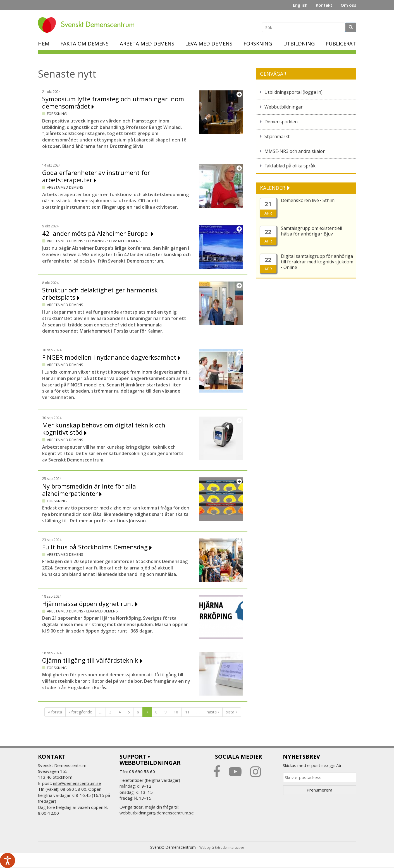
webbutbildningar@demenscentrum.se (157, 813)
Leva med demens (209, 44)
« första (55, 712)
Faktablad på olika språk (290, 166)
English (300, 5)
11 (187, 712)
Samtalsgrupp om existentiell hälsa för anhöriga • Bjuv (311, 231)
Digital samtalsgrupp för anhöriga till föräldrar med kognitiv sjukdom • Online (317, 262)
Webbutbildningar (284, 107)
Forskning (258, 44)
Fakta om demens (84, 44)
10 (176, 712)
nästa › (213, 712)
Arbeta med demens (147, 44)
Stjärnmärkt (277, 136)
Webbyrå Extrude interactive (222, 847)
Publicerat (341, 44)
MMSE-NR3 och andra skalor (295, 151)
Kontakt (324, 5)
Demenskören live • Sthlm (308, 200)
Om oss (348, 5)
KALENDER (273, 188)
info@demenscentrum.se (77, 783)
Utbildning (299, 44)
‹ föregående (81, 712)
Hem (44, 44)
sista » (232, 712)
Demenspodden (281, 122)
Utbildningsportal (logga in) (293, 92)
